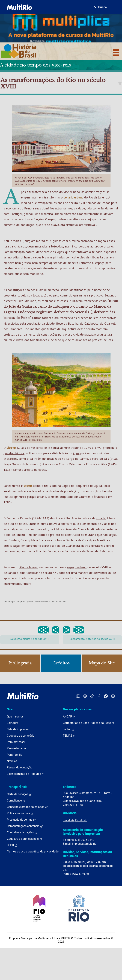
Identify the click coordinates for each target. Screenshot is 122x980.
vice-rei (11, 448)
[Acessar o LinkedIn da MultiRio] (113, 696)
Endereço (70, 787)
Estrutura (13, 723)
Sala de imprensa (18, 729)
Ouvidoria (70, 813)
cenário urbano (73, 197)
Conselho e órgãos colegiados (27, 807)
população (27, 225)
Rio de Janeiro (98, 197)
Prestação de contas (21, 820)
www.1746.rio (80, 874)
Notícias (12, 761)
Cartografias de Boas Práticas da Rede (89, 723)
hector (69, 729)
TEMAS (69, 736)
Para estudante (16, 748)
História (8, 602)
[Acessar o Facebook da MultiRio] (99, 696)
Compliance (16, 801)
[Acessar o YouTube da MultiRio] (78, 696)
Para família (15, 755)
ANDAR (69, 717)
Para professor (16, 742)
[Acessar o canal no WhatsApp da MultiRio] (106, 696)
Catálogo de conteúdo (21, 736)
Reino (28, 208)
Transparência (17, 787)
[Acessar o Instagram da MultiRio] (85, 696)
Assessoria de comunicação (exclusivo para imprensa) (83, 832)
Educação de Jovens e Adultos (36, 602)
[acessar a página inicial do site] (20, 7)
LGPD (12, 845)
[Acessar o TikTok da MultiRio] (92, 696)
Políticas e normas (20, 813)
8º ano (16, 602)
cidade (81, 208)
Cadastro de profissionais (25, 839)
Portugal (16, 214)
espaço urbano (58, 219)
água (76, 453)
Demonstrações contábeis (25, 826)
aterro (28, 486)
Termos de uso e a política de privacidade (33, 851)
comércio (66, 295)
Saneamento (12, 486)
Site (10, 709)
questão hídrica (14, 453)
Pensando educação (20, 767)
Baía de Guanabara (67, 546)
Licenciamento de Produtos (26, 774)
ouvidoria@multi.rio (75, 820)
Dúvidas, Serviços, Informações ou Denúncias (87, 854)
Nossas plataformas (77, 709)
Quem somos (15, 717)
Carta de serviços (19, 794)
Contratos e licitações (22, 832)
